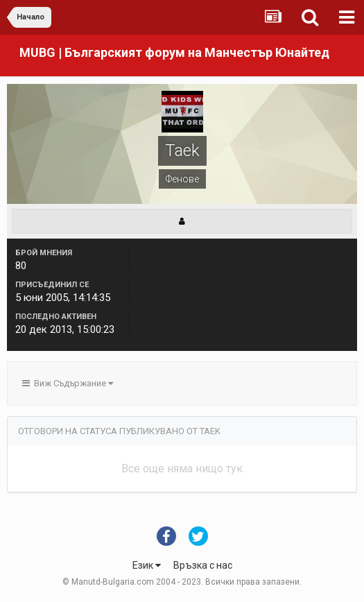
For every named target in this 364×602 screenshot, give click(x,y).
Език (147, 565)
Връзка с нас (203, 565)
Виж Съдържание (68, 383)
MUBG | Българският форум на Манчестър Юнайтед (174, 52)
